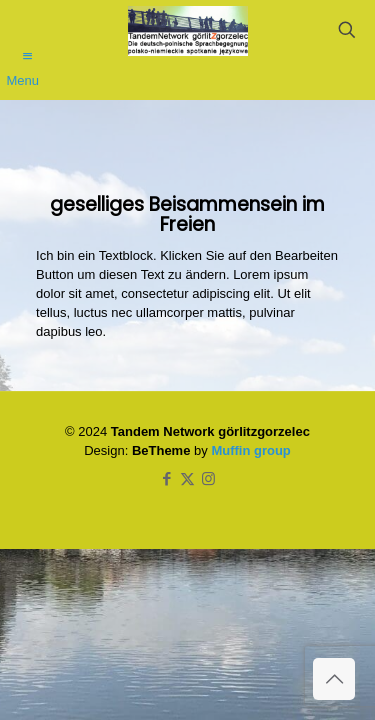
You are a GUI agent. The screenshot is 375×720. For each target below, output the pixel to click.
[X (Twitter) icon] (187, 478)
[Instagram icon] (208, 478)
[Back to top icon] (334, 679)
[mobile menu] (27, 47)
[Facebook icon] (166, 478)
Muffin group (250, 450)
